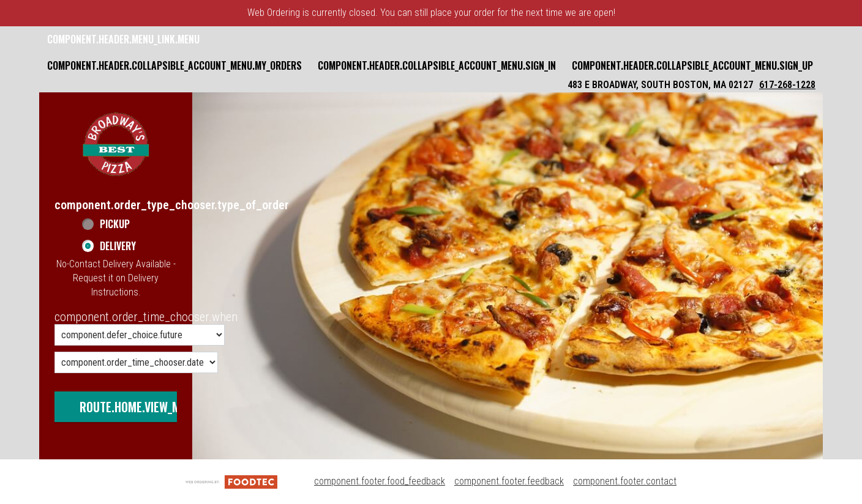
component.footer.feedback (509, 481)
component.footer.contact (625, 481)
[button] (116, 144)
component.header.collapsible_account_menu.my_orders (174, 65)
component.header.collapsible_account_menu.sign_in (437, 65)
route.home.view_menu (140, 407)
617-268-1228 (787, 85)
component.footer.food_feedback (380, 481)
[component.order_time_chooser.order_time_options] (140, 335)
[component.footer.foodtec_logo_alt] (231, 481)
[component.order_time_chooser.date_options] (136, 362)
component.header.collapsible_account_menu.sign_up (692, 65)
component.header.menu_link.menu (123, 39)
